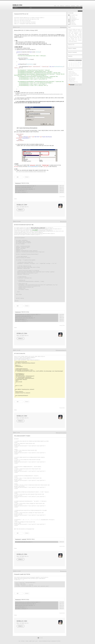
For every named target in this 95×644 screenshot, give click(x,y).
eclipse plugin (71, 41)
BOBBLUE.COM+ (17, 5)
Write (81, 6)
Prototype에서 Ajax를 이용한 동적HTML (28, 24)
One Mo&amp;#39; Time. (73, 82)
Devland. (70, 77)
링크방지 (73, 39)
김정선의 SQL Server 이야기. (74, 75)
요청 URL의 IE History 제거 (25, 21)
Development (64, 27)
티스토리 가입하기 (78, 85)
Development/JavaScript (62, 433)
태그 (19, 641)
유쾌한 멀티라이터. (72, 79)
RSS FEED (81, 11)
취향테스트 (76, 33)
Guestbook (73, 6)
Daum (49, 641)
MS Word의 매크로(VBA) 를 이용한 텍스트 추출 (29, 19)
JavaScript (24, 539)
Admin (78, 6)
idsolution (75, 31)
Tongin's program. (72, 73)
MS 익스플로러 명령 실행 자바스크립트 (23, 542)
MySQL (79, 29)
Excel (72, 33)
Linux (79, 39)
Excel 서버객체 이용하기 (20, 191)
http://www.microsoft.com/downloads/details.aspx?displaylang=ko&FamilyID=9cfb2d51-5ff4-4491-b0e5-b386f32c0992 (39, 95)
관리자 (33, 641)
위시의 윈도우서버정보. (73, 74)
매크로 (73, 40)
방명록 (30, 641)
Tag (58, 6)
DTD (69, 39)
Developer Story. (72, 81)
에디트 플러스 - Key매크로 (20, 192)
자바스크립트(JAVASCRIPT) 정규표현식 (28, 22)
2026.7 (75, 60)
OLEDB (71, 37)
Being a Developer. (72, 78)
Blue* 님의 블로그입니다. (23, 207)
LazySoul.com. (71, 71)
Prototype (75, 37)
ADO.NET (70, 29)
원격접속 (80, 35)
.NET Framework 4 (75, 32)
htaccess (80, 40)
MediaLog (62, 6)
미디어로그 (23, 641)
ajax (76, 39)
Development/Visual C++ (62, 350)
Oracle (70, 32)
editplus (75, 41)
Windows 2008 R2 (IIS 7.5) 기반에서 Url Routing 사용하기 (31, 18)
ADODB (74, 29)
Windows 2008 (71, 36)
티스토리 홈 (71, 85)
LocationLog (67, 6)
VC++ (76, 40)
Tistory (59, 641)
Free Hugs (77, 36)
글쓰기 (37, 641)
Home (55, 6)
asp (76, 29)
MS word (80, 37)
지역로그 (27, 641)
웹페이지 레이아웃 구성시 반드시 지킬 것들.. (24, 189)
